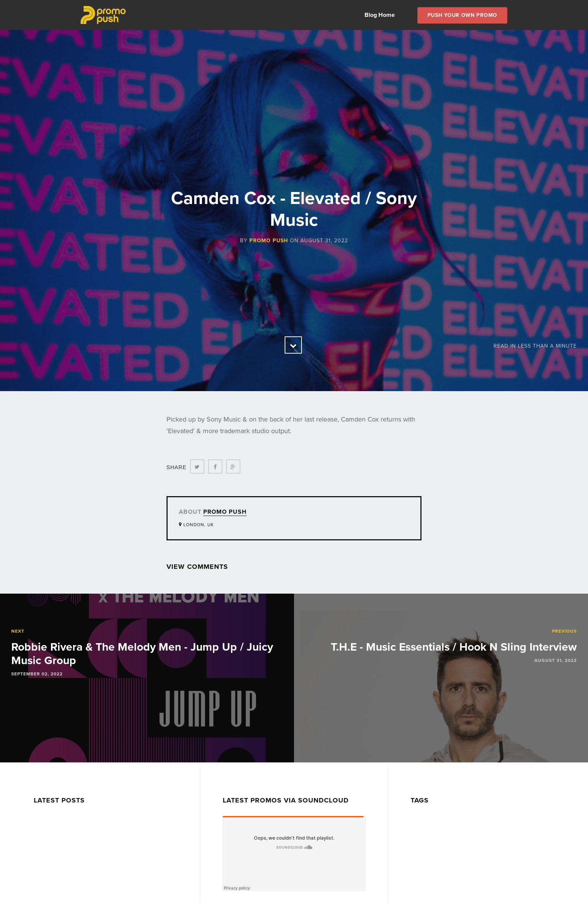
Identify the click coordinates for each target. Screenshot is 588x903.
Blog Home (380, 15)
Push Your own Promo (462, 15)
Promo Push (269, 241)
